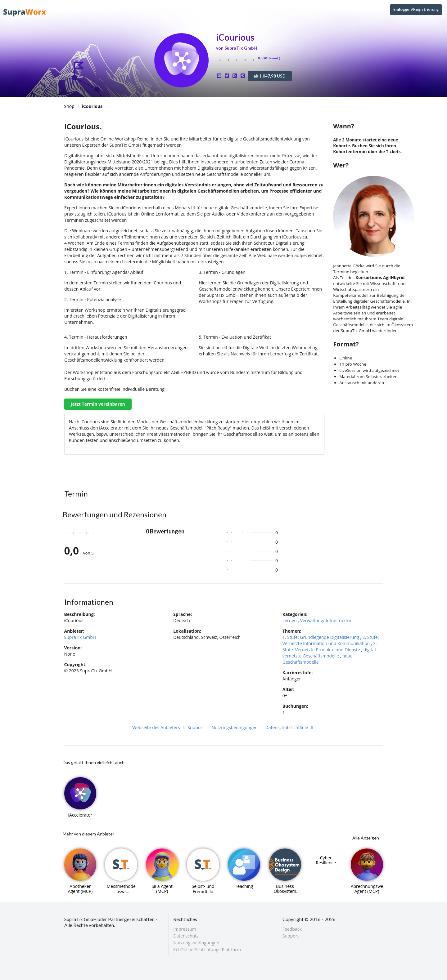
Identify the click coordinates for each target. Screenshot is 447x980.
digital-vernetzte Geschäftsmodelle (330, 653)
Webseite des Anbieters (159, 727)
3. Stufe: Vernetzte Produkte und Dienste (330, 646)
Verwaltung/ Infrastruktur (326, 620)
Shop (69, 106)
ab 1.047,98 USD (270, 76)
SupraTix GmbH (80, 637)
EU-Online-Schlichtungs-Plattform (207, 949)
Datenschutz (186, 936)
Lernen (290, 620)
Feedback (292, 929)
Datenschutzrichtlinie (290, 727)
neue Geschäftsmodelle (318, 659)
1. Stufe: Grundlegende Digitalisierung (321, 637)
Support (199, 727)
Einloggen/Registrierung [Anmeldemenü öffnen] (416, 9)
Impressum (185, 929)
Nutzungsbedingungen (238, 727)
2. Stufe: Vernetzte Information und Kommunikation (331, 640)
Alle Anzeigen (366, 838)
